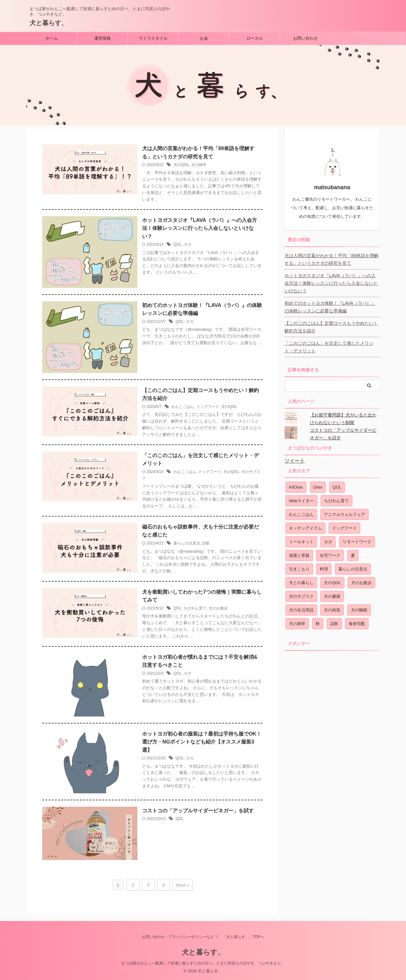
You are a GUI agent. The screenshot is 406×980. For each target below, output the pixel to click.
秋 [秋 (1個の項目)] (318, 621)
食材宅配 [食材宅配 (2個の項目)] (357, 621)
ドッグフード (208, 407)
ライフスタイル (153, 38)
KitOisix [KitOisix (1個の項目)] (296, 485)
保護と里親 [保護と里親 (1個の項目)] (299, 553)
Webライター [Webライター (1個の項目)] (301, 499)
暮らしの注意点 (187, 544)
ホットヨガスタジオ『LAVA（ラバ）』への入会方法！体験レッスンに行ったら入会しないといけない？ (199, 228)
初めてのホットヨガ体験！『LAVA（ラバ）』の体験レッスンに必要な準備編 (332, 305)
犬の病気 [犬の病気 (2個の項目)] (332, 608)
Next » (181, 886)
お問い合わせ (305, 38)
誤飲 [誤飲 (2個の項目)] (334, 621)
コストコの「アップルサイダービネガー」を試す (198, 812)
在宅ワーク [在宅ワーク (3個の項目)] (330, 553)
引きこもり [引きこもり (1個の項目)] (299, 567)
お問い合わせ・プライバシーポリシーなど (178, 937)
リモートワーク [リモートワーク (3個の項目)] (357, 540)
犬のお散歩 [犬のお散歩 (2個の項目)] (361, 580)
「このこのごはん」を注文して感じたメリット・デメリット (329, 345)
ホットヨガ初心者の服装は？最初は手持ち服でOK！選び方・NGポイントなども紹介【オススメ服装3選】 (202, 743)
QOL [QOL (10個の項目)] (337, 485)
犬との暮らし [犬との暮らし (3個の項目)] (301, 580)
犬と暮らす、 (49, 23)
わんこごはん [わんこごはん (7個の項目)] (301, 512)
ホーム (52, 38)
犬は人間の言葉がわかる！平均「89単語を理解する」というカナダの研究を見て (331, 257)
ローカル (255, 38)
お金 (204, 38)
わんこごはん (183, 407)
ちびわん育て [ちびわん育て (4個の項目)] (337, 499)
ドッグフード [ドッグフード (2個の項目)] (344, 526)
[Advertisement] (332, 746)
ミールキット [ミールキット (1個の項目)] (301, 540)
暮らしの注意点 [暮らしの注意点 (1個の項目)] (353, 567)
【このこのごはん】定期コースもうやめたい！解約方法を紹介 (331, 325)
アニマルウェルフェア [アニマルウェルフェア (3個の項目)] (344, 512)
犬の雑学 (199, 165)
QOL (177, 245)
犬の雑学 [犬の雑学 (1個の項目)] (297, 621)
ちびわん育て (195, 610)
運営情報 (102, 38)
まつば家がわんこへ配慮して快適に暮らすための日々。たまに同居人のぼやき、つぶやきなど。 (203, 963)
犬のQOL (181, 165)
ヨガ (187, 245)
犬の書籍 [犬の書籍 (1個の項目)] (332, 594)
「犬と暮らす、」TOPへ (243, 937)
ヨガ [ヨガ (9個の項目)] (328, 540)
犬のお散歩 (218, 610)
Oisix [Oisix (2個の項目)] (318, 485)
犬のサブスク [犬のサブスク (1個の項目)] (301, 594)
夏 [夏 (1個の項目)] (353, 553)
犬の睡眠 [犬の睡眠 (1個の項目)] (359, 608)
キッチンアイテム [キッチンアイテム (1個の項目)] (305, 526)
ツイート (295, 459)
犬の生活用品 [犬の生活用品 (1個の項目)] (301, 608)
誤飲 (206, 544)
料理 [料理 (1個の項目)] (324, 567)
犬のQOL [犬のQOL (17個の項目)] (332, 580)
